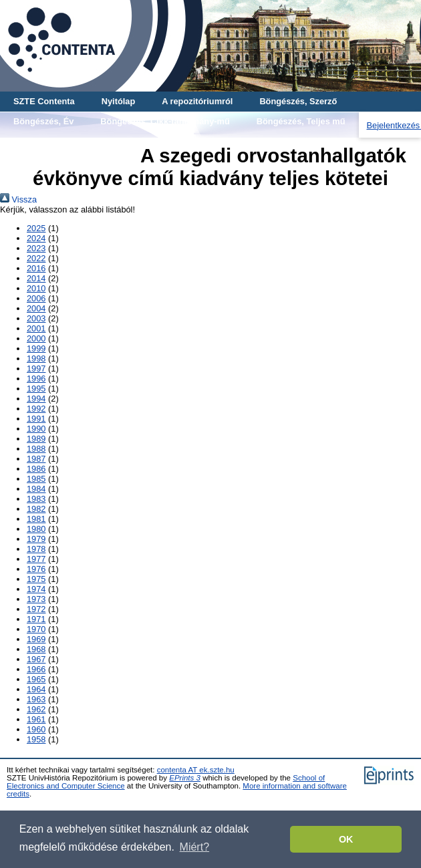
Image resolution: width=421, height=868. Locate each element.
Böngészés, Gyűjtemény (63, 141)
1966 (36, 669)
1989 (36, 439)
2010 (36, 288)
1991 (36, 419)
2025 (36, 228)
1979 (36, 539)
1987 (36, 459)
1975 (36, 579)
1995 (36, 389)
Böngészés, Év (43, 121)
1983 (36, 499)
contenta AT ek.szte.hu (196, 770)
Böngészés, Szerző (298, 101)
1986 (36, 469)
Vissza (18, 199)
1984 (36, 489)
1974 (36, 589)
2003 (36, 318)
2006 (36, 298)
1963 (36, 699)
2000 (36, 338)
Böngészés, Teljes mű (301, 121)
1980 (36, 529)
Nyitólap (118, 101)
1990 (36, 429)
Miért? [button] (194, 847)
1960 (36, 729)
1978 (36, 549)
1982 (36, 509)
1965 (36, 679)
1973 (36, 599)
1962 (36, 709)
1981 (36, 519)
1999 (36, 348)
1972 (36, 609)
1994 (36, 399)
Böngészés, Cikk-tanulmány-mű (165, 121)
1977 (36, 559)
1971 (36, 619)
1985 (36, 479)
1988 (36, 449)
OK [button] (346, 839)
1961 (36, 719)
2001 (36, 328)
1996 (36, 379)
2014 (36, 278)
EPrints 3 (185, 778)
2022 (36, 258)
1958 (36, 739)
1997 (36, 369)
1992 (36, 409)
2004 (36, 308)
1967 (36, 659)
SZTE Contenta (44, 101)
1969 (36, 639)
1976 (36, 569)
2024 (36, 238)
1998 (36, 358)
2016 (36, 268)
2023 (36, 248)
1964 (36, 689)
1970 (36, 629)
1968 (36, 649)
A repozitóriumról (197, 101)
